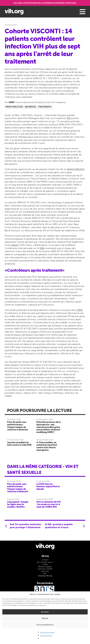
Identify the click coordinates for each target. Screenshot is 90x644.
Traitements (45, 107)
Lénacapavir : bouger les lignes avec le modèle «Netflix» (18, 504)
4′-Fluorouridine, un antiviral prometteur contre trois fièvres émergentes (47, 446)
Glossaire (45, 571)
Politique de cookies (47, 632)
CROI (80, 310)
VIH (69, 118)
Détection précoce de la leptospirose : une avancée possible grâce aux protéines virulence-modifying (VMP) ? (49, 427)
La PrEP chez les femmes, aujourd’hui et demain (48, 487)
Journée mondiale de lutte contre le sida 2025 (19, 444)
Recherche (30, 107)
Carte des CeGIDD (45, 569)
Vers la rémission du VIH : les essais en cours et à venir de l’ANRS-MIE (49, 504)
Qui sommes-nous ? (45, 562)
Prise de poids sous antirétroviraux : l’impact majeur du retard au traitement (18, 426)
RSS (45, 574)
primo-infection (76, 169)
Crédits (45, 564)
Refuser (45, 618)
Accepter (45, 612)
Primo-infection (14, 107)
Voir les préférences (45, 625)
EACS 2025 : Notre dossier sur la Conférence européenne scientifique (45, 3)
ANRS (12, 102)
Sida (42, 248)
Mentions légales (46, 636)
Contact (45, 560)
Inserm (15, 245)
